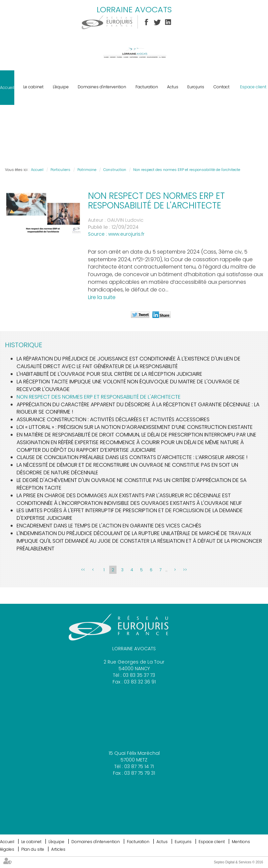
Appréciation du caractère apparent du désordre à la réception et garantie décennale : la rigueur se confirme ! (138, 408)
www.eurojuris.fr (126, 234)
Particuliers (60, 170)
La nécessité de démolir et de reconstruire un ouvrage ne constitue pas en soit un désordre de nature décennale (127, 469)
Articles (58, 849)
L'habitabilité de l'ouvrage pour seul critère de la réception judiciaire (109, 374)
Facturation (147, 87)
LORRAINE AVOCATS (134, 9)
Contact (222, 87)
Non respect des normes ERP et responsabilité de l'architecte (187, 170)
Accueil (7, 87)
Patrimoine (87, 170)
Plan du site (33, 849)
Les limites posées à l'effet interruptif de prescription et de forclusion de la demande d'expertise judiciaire (130, 514)
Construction (115, 170)
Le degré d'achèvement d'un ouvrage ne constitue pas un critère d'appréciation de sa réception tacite (132, 484)
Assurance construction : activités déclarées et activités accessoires (113, 419)
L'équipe (61, 87)
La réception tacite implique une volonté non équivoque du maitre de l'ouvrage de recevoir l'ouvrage (128, 385)
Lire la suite (102, 297)
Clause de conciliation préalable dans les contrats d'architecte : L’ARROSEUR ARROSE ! (132, 457)
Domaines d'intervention (102, 87)
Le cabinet (33, 87)
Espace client (253, 87)
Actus (173, 87)
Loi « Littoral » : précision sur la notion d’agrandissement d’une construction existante (135, 427)
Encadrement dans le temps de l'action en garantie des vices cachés (109, 526)
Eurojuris (196, 87)
